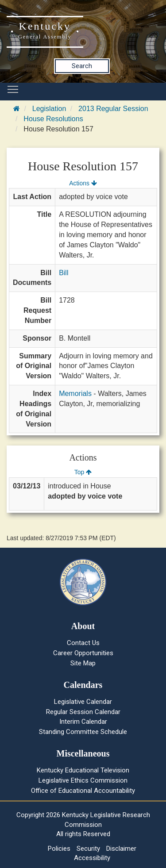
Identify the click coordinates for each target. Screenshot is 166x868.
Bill (64, 273)
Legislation (49, 109)
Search (82, 66)
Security (88, 849)
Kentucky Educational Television (83, 770)
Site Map (83, 663)
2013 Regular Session (113, 109)
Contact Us (83, 643)
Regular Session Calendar (83, 712)
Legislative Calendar (83, 702)
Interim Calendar (83, 722)
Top (83, 472)
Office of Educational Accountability (83, 791)
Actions (83, 183)
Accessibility (92, 858)
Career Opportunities (83, 653)
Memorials (75, 394)
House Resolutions (53, 119)
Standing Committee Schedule (83, 732)
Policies (59, 849)
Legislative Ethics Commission (83, 780)
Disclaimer (121, 849)
